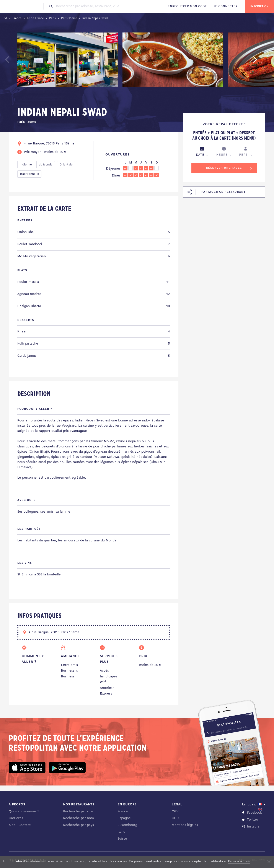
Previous (17, 62)
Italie (121, 832)
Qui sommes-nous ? (24, 811)
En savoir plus (239, 862)
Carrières (16, 818)
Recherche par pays (78, 825)
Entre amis (69, 665)
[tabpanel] (68, 60)
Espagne (124, 818)
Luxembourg (127, 825)
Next (262, 62)
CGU (175, 818)
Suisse (122, 839)
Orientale (66, 165)
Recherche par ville (78, 811)
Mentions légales (185, 825)
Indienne (26, 165)
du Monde (46, 165)
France (123, 811)
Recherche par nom (78, 818)
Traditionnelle (29, 174)
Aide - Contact (20, 825)
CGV (175, 811)
